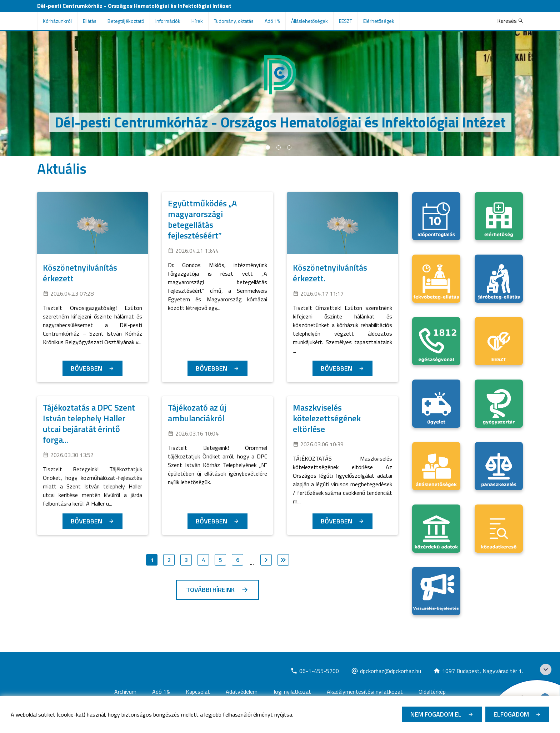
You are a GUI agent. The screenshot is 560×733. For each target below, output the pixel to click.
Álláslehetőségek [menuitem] (309, 21)
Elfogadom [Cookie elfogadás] (511, 714)
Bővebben (86, 368)
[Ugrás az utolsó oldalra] (283, 560)
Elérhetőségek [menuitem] (379, 21)
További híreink (210, 590)
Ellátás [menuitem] (90, 21)
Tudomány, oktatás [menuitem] (234, 21)
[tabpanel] (280, 94)
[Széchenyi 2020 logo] (546, 669)
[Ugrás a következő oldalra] (266, 560)
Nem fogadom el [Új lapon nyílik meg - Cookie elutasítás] (436, 714)
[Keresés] (510, 21)
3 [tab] (289, 147)
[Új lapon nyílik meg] (315, 671)
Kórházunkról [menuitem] (57, 21)
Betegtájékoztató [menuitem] (126, 21)
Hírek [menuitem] (197, 21)
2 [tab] (279, 147)
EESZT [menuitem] (346, 21)
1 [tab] (268, 147)
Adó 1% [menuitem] (272, 21)
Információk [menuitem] (168, 21)
